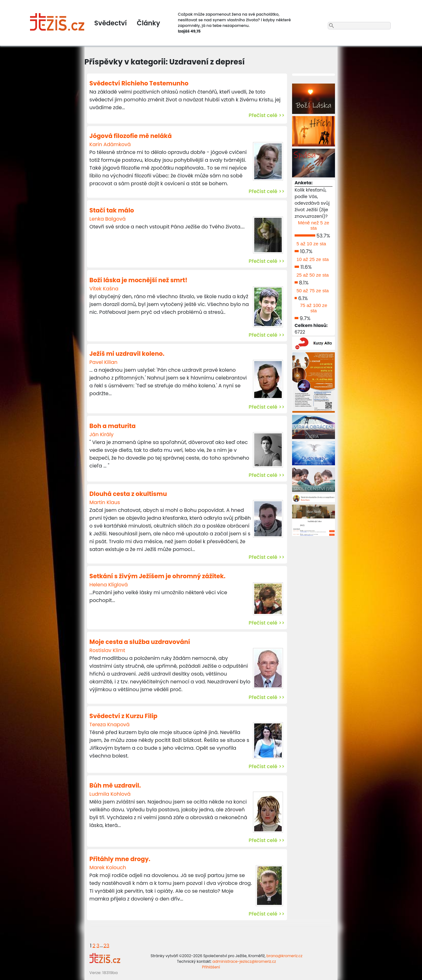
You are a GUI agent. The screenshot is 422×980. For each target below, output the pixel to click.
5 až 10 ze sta (311, 244)
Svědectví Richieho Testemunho (139, 83)
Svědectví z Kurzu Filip (124, 716)
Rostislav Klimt (107, 650)
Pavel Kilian (104, 362)
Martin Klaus (105, 502)
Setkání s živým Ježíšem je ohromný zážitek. (158, 576)
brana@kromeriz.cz (284, 956)
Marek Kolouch (108, 868)
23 (107, 945)
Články (148, 23)
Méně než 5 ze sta (314, 225)
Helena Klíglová (109, 585)
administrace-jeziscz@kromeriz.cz (244, 961)
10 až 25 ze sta (313, 259)
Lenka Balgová (108, 219)
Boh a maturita (113, 426)
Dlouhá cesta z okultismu (128, 494)
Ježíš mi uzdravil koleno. (127, 354)
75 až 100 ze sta (314, 308)
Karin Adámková (110, 144)
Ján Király (102, 434)
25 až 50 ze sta (313, 275)
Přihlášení (211, 967)
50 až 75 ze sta (313, 291)
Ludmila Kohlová (110, 794)
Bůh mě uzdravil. (115, 786)
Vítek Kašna (104, 289)
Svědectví (111, 23)
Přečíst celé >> (267, 115)
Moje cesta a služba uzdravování (140, 642)
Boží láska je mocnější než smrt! (139, 280)
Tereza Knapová (110, 725)
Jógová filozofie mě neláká (131, 136)
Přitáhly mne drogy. (120, 859)
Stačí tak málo (112, 210)
